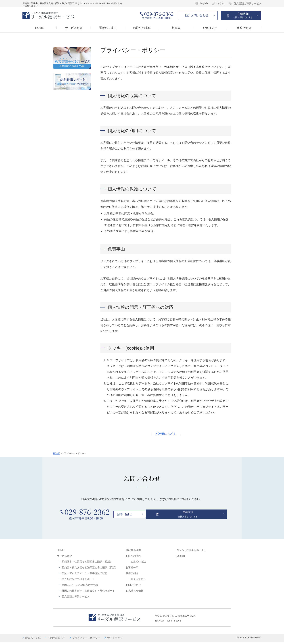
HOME (57, 453)
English (204, 3)
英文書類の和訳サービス (248, 3)
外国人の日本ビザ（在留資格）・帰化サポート (88, 593)
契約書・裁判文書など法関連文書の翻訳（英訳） (90, 569)
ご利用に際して (57, 640)
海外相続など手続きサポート (78, 581)
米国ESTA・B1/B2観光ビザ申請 (80, 587)
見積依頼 (243, 16)
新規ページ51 (33, 640)
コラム (220, 3)
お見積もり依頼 (135, 593)
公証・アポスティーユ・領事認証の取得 (85, 575)
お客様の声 (132, 569)
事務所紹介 (132, 575)
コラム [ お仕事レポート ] (191, 552)
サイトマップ (115, 640)
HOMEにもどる (166, 434)
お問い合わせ (200, 15)
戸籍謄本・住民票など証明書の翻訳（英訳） (87, 564)
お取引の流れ (133, 558)
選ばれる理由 (133, 552)
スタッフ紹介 (138, 581)
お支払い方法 (138, 564)
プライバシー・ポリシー (86, 640)
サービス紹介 (64, 558)
